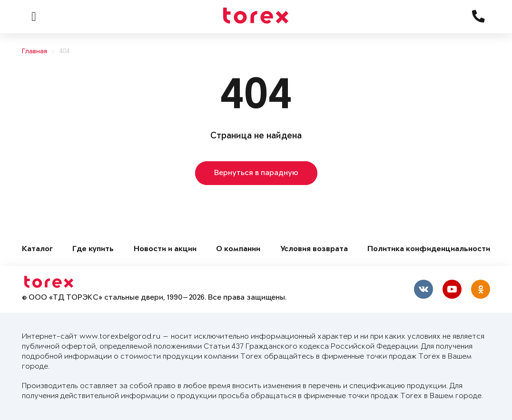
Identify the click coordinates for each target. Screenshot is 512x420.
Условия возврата (314, 249)
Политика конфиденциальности (429, 249)
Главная (34, 52)
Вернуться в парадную (256, 173)
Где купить (93, 249)
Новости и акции (165, 249)
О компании (238, 249)
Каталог (37, 249)
